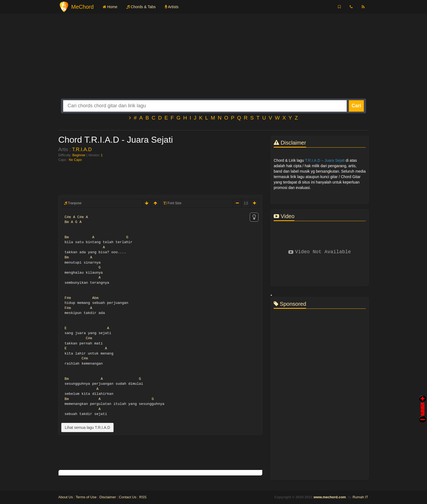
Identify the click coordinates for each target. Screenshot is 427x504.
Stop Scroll (423, 415)
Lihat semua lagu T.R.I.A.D (87, 427)
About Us (65, 497)
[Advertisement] (213, 60)
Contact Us (127, 497)
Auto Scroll (423, 401)
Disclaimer (108, 497)
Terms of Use (86, 497)
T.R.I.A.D (82, 149)
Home (110, 7)
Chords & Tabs (141, 7)
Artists (172, 7)
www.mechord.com (330, 497)
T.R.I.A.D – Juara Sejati (325, 160)
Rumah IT (360, 497)
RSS (143, 497)
